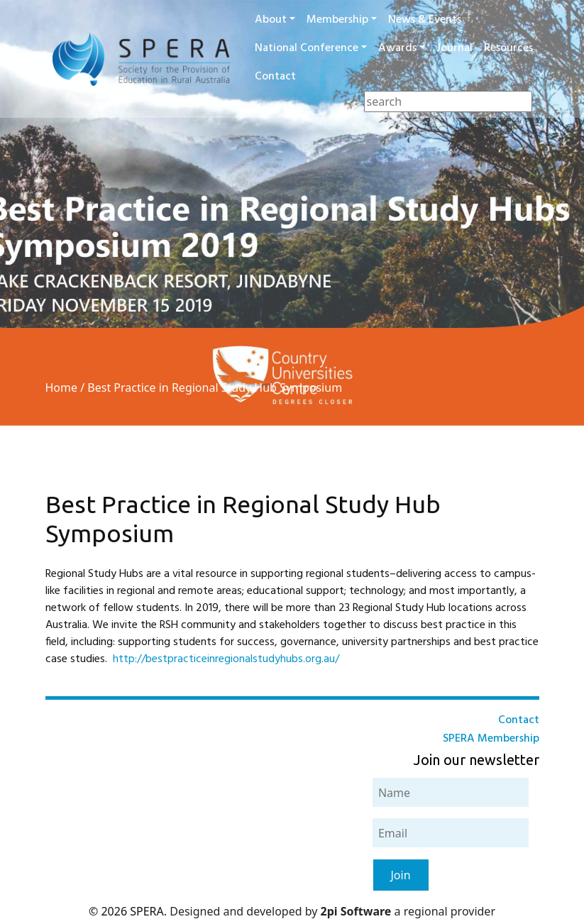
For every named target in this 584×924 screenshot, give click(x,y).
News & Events (425, 20)
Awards (397, 48)
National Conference (307, 48)
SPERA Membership (491, 739)
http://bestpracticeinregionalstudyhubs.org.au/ (226, 659)
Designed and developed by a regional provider (332, 911)
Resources (508, 48)
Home (62, 387)
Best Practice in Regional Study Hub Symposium (215, 387)
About (271, 20)
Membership (337, 20)
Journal (454, 48)
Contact (275, 77)
